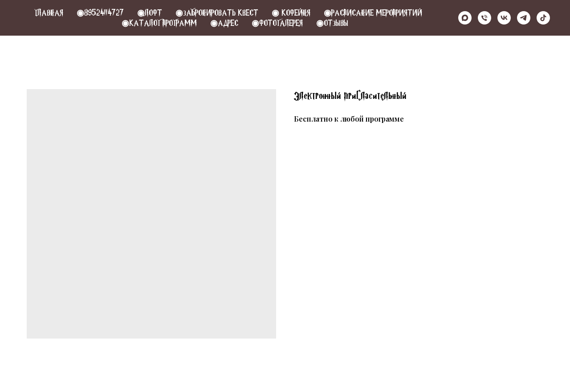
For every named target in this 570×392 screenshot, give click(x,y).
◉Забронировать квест (217, 13)
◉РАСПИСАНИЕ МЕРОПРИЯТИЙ (373, 13)
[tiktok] (543, 18)
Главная (49, 13)
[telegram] (524, 18)
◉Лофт (150, 13)
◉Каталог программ (159, 23)
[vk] (504, 18)
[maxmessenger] (465, 18)
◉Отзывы (332, 23)
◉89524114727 (100, 13)
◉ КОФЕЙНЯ (291, 13)
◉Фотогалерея (277, 23)
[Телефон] (484, 18)
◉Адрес (224, 23)
